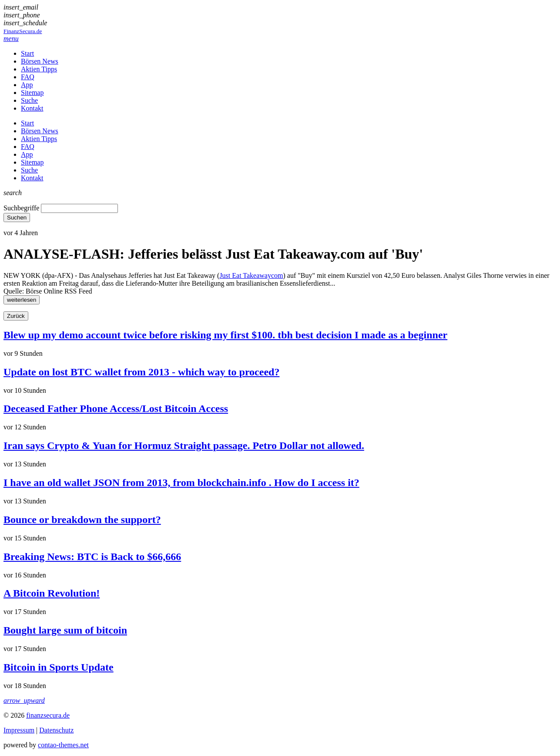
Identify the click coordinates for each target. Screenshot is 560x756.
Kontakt (32, 108)
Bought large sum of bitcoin (65, 630)
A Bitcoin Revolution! (52, 593)
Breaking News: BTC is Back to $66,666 (92, 557)
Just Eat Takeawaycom (251, 275)
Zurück (16, 316)
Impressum (19, 730)
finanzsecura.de (48, 715)
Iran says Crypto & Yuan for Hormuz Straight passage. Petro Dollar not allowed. (184, 445)
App (27, 85)
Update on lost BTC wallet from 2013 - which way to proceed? (141, 372)
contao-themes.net (63, 745)
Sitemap (32, 93)
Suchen (17, 218)
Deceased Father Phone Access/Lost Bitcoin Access (116, 408)
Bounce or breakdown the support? (82, 520)
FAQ (28, 77)
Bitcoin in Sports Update (59, 667)
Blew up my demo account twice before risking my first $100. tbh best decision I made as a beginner (225, 335)
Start (27, 53)
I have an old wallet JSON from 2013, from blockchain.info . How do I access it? (181, 483)
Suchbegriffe (21, 208)
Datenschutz (56, 730)
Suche (29, 100)
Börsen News (40, 61)
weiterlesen (22, 300)
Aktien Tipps (39, 69)
